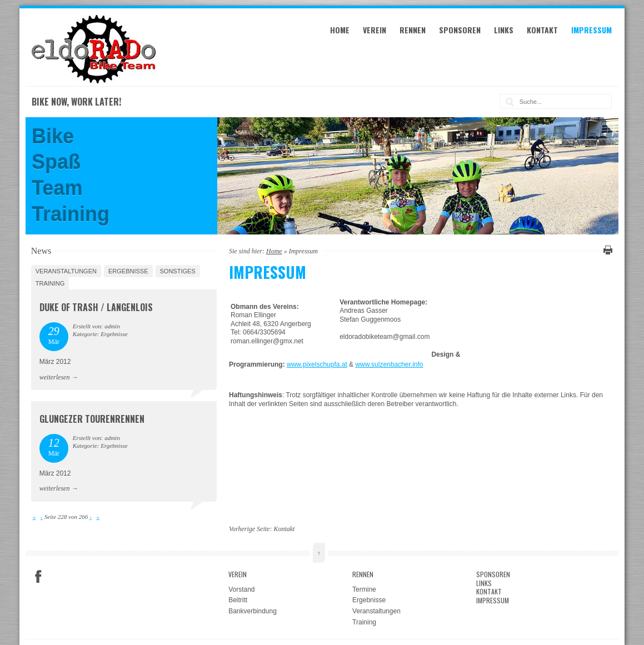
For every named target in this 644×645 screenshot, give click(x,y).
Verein (375, 30)
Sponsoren (460, 30)
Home (340, 30)
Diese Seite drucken (606, 250)
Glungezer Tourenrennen (92, 419)
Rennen (413, 30)
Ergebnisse (128, 271)
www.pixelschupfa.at (317, 364)
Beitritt (238, 600)
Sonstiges (178, 271)
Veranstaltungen (66, 271)
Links (504, 30)
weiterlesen (55, 377)
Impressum (591, 30)
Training (50, 283)
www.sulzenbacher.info (389, 364)
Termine (364, 589)
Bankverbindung (253, 611)
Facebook (38, 577)
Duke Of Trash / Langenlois (96, 307)
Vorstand (241, 589)
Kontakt (542, 30)
